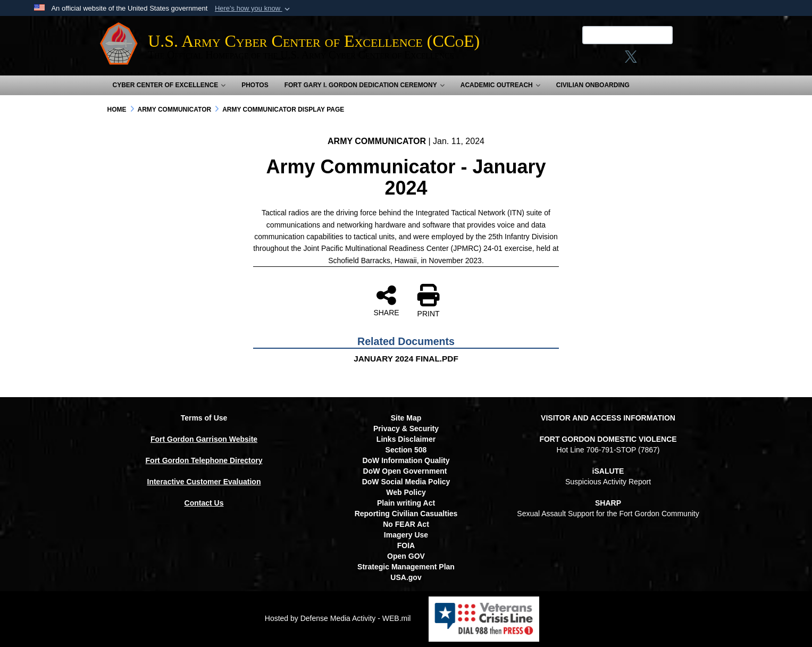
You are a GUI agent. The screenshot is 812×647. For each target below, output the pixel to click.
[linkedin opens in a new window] (645, 60)
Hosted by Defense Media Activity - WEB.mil (338, 618)
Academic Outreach (500, 85)
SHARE (386, 300)
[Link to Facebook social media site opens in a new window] (585, 60)
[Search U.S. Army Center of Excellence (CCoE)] (622, 35)
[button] (253, 9)
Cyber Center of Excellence (169, 85)
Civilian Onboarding (593, 85)
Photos (255, 85)
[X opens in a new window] (625, 60)
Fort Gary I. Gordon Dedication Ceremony (365, 85)
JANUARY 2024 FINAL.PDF (406, 359)
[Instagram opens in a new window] (605, 60)
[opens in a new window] (666, 60)
